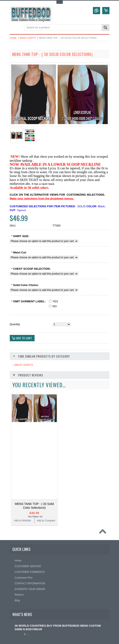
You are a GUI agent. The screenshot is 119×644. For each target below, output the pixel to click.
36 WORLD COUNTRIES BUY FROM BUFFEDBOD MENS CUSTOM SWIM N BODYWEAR (58, 551)
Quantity (15, 324)
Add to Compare (46, 445)
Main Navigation (13, 28)
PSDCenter (88, 639)
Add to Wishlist (22, 445)
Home (13, 38)
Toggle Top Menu (60, 2)
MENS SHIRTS (28, 38)
